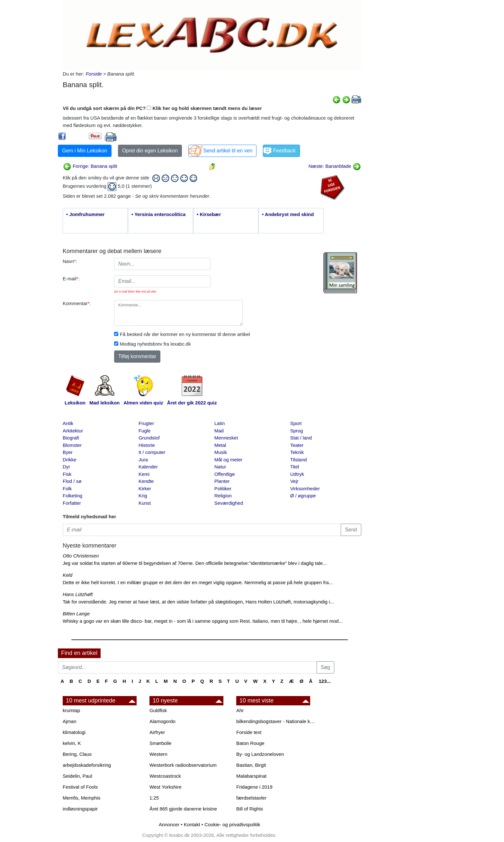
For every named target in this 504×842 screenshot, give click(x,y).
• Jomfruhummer (85, 214)
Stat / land (301, 438)
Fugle (145, 431)
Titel (295, 467)
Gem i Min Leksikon (85, 151)
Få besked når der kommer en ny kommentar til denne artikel (185, 334)
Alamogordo (162, 721)
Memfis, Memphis (82, 798)
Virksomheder (305, 489)
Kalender (148, 467)
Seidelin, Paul (77, 776)
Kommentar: (77, 303)
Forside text (249, 732)
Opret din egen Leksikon (150, 151)
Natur (220, 467)
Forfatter (72, 503)
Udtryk (297, 474)
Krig (143, 496)
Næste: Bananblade (335, 166)
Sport (296, 423)
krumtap (71, 710)
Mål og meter (229, 460)
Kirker (145, 489)
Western (158, 754)
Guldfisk (158, 710)
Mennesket (226, 438)
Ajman (70, 721)
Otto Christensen (81, 556)
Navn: (70, 261)
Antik (68, 423)
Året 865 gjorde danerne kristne (183, 809)
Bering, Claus (77, 754)
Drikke (70, 460)
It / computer (152, 452)
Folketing (72, 496)
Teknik (297, 452)
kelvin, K (72, 743)
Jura (143, 460)
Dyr (66, 467)
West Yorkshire (166, 787)
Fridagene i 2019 (254, 787)
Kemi (144, 474)
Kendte (146, 481)
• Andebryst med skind (288, 214)
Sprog (297, 431)
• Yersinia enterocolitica (158, 214)
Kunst (145, 503)
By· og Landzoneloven (260, 754)
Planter (222, 481)
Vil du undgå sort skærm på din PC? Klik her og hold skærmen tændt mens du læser (162, 108)
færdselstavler (251, 798)
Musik (221, 452)
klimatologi (74, 732)
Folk (67, 489)
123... (325, 681)
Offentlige (225, 474)
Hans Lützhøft (78, 594)
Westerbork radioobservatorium (183, 765)
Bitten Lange (76, 614)
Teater (297, 445)
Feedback (284, 151)
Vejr (294, 481)
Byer (68, 452)
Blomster (72, 445)
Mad (219, 431)
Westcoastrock (165, 776)
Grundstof (149, 438)
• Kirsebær (209, 214)
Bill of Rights (250, 809)
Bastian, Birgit (251, 765)
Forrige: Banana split (90, 166)
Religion (223, 496)
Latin (220, 423)
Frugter (146, 423)
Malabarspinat (251, 776)
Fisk (67, 474)
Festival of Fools (80, 787)
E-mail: (71, 279)
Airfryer (157, 732)
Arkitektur (73, 431)
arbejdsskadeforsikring (87, 765)
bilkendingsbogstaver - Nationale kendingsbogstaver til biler (276, 721)
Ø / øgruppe (303, 496)
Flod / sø (72, 481)
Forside (94, 74)
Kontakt (192, 824)
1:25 (154, 798)
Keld (67, 575)
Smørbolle (160, 743)
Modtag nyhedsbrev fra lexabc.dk (155, 344)
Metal (220, 445)
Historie (147, 445)
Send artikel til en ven (228, 151)
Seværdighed (229, 503)
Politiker (223, 489)
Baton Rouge (250, 743)
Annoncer (169, 824)
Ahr (240, 710)
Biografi (71, 438)
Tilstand (299, 460)
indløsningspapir (80, 809)
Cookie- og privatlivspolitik (232, 824)
